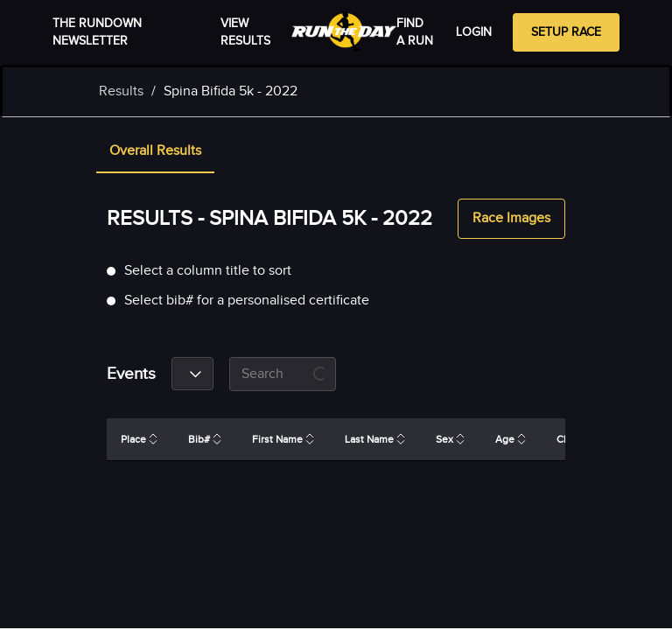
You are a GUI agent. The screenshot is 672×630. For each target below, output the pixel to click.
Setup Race (566, 32)
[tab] (155, 152)
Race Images (511, 219)
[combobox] (192, 374)
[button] (155, 152)
